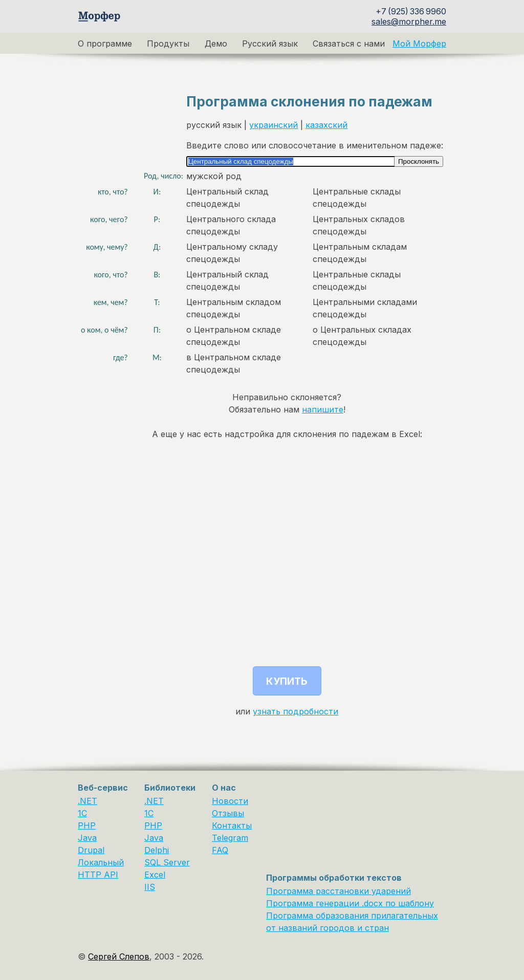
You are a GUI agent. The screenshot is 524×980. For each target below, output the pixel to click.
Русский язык (270, 43)
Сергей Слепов (119, 956)
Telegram (230, 838)
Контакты (232, 825)
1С (149, 813)
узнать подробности (296, 711)
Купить (287, 681)
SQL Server (167, 862)
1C (82, 813)
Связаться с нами (349, 43)
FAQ (220, 850)
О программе (105, 43)
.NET (88, 801)
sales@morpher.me (409, 21)
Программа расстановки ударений (339, 891)
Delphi (157, 850)
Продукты (168, 43)
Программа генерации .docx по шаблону (350, 903)
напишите (323, 409)
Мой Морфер (419, 43)
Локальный (101, 862)
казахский (326, 125)
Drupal (91, 850)
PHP (87, 825)
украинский (274, 125)
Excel (155, 875)
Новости (230, 801)
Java (87, 838)
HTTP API (98, 875)
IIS (150, 887)
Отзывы (228, 813)
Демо (216, 43)
